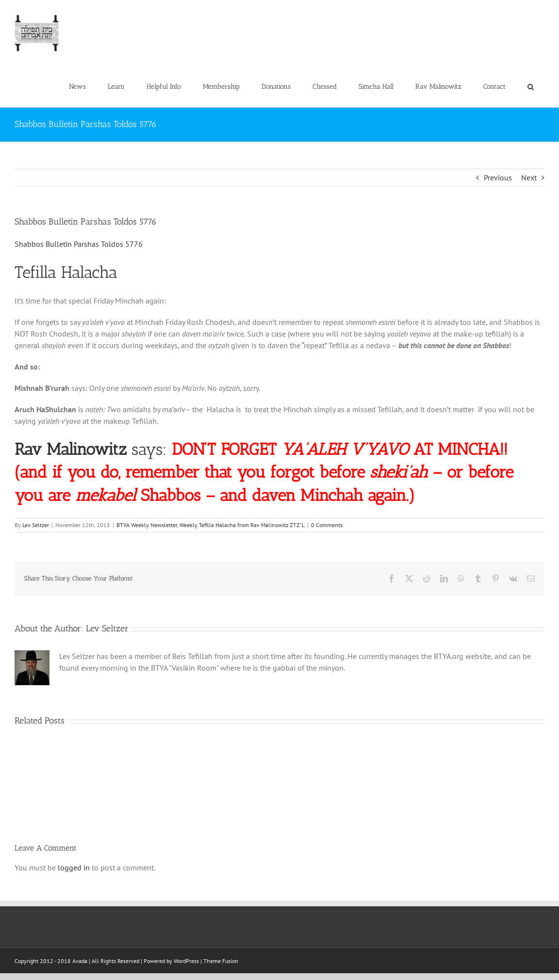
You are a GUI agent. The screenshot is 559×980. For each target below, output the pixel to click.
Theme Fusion (221, 961)
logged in (74, 868)
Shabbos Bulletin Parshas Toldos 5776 (79, 244)
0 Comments (327, 525)
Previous (498, 177)
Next (529, 177)
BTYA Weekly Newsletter (147, 525)
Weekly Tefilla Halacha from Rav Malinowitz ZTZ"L (242, 525)
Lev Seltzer (36, 525)
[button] (530, 87)
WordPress (186, 961)
